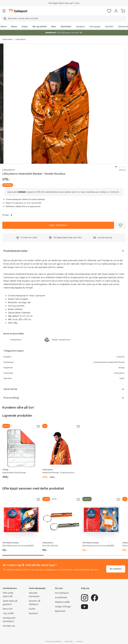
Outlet (32, 609)
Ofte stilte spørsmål (8, 595)
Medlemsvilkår (62, 602)
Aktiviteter (66, 27)
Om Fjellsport (62, 593)
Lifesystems (21, 39)
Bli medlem (116, 569)
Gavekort (81, 27)
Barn (54, 27)
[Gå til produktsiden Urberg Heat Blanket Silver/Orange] (21, 448)
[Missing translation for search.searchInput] (5, 19)
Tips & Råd (8, 613)
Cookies (79, 641)
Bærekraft (60, 611)
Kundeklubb (61, 598)
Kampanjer (95, 27)
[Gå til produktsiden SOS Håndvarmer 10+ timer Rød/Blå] (21, 521)
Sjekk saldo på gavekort (10, 603)
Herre (3, 27)
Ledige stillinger (63, 607)
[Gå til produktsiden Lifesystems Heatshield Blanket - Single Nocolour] (61, 448)
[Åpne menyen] (4, 11)
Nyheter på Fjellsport (35, 603)
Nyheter (109, 27)
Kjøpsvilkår (69, 641)
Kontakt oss (9, 626)
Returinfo (8, 609)
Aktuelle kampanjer (34, 595)
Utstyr (25, 27)
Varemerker (7, 39)
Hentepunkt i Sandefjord (9, 620)
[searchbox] (67, 19)
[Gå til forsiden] (18, 11)
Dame (14, 27)
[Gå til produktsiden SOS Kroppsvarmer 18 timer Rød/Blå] (101, 521)
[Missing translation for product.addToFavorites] (120, 225)
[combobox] (64, 19)
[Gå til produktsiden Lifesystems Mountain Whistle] (61, 521)
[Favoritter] (109, 11)
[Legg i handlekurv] (58, 225)
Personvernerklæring (53, 641)
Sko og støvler (40, 27)
